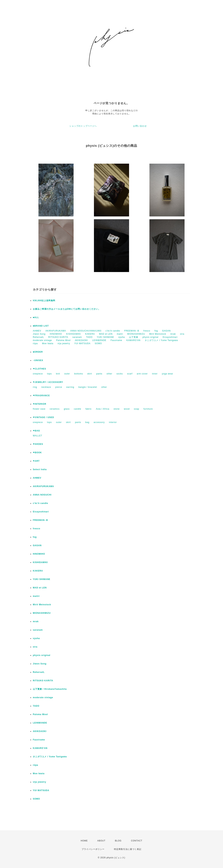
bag (87, 422)
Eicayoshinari (170, 337)
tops (49, 374)
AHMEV (37, 331)
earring (70, 387)
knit (58, 374)
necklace (46, 387)
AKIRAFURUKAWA (56, 331)
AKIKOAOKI (81, 340)
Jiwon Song (39, 334)
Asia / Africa (103, 409)
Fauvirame (116, 340)
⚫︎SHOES (38, 444)
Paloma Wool (63, 340)
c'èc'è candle (113, 331)
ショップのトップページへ (83, 126)
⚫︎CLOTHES (39, 369)
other (109, 374)
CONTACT (137, 841)
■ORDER (38, 352)
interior (113, 422)
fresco (147, 331)
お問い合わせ (140, 126)
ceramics (55, 409)
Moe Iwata (48, 343)
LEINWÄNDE (99, 340)
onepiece (38, 374)
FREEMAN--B (132, 331)
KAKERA (90, 334)
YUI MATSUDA (82, 343)
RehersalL (38, 337)
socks (120, 374)
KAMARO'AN (133, 340)
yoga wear (168, 374)
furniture (148, 409)
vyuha (122, 337)
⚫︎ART (36, 461)
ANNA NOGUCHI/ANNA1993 (86, 331)
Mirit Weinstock (158, 334)
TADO (89, 337)
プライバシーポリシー (93, 849)
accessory (99, 422)
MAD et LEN (106, 334)
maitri (120, 334)
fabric (88, 409)
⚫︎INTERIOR (40, 404)
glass (67, 409)
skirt (90, 374)
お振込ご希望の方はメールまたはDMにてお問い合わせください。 (67, 309)
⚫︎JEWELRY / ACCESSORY (48, 382)
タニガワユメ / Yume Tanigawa (161, 340)
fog (156, 331)
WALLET (38, 436)
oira (182, 334)
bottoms (79, 374)
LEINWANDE (40, 723)
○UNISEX (38, 360)
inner (155, 374)
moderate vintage (42, 340)
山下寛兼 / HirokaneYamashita (50, 689)
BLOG (118, 841)
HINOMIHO (56, 334)
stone (117, 409)
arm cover (142, 374)
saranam (77, 337)
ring (35, 387)
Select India (40, 469)
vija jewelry (64, 343)
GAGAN (166, 331)
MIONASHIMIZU (136, 334)
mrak (173, 334)
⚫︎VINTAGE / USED (43, 417)
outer (67, 374)
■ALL (36, 317)
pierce (59, 387)
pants (99, 374)
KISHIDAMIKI (74, 334)
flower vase (39, 409)
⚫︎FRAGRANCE (41, 396)
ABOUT (101, 841)
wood (127, 409)
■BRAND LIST (41, 326)
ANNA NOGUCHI (42, 495)
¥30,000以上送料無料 (44, 301)
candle (78, 409)
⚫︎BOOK (37, 453)
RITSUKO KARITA (58, 337)
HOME (84, 841)
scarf (130, 374)
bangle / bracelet (88, 387)
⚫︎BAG (36, 431)
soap (137, 409)
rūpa (35, 343)
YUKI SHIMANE (105, 337)
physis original (150, 337)
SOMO (98, 343)
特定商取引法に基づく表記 (128, 849)
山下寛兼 (134, 337)
